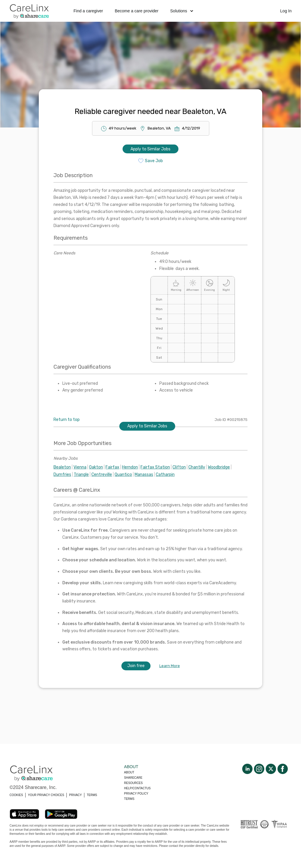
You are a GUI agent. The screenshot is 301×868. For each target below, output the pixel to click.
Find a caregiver (88, 11)
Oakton (96, 467)
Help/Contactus (137, 788)
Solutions (182, 11)
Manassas (144, 475)
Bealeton (62, 467)
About (129, 772)
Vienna (80, 467)
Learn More (170, 666)
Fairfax (112, 467)
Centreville (102, 475)
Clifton (179, 467)
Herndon (130, 467)
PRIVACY (75, 795)
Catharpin (165, 475)
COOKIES (16, 795)
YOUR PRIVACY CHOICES (46, 795)
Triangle (81, 475)
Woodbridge (219, 467)
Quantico (123, 475)
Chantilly (197, 467)
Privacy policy (136, 794)
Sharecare (133, 778)
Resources (133, 783)
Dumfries (62, 475)
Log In (286, 11)
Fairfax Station (155, 467)
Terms (129, 799)
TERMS (92, 795)
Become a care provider (137, 11)
